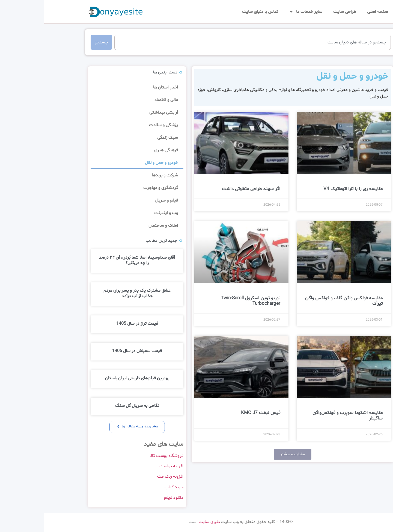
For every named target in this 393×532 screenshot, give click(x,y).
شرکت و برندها (121, 175)
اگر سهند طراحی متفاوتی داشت (207, 189)
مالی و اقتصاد (122, 100)
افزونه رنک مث (126, 477)
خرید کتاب (130, 487)
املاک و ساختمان (119, 226)
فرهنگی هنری (122, 150)
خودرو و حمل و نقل (308, 76)
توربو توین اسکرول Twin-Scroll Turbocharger (206, 301)
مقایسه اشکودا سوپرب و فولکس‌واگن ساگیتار (303, 416)
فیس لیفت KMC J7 (216, 413)
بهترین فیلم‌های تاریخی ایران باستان (93, 378)
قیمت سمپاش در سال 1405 (93, 351)
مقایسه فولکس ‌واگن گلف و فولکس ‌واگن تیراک (300, 301)
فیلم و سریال (122, 200)
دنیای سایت (165, 522)
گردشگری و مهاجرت (116, 188)
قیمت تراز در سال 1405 (93, 324)
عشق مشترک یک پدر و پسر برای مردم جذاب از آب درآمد (93, 293)
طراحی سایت (300, 12)
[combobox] (208, 42)
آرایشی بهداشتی (119, 113)
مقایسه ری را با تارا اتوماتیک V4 (309, 189)
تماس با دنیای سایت (216, 12)
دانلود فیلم (129, 498)
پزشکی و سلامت (119, 125)
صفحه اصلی (333, 12)
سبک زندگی (123, 138)
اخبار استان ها (121, 87)
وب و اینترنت (122, 213)
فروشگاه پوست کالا (122, 456)
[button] (248, 454)
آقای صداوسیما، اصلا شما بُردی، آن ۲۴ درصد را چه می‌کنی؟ (93, 260)
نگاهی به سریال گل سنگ (93, 406)
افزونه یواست (127, 466)
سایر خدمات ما (261, 12)
